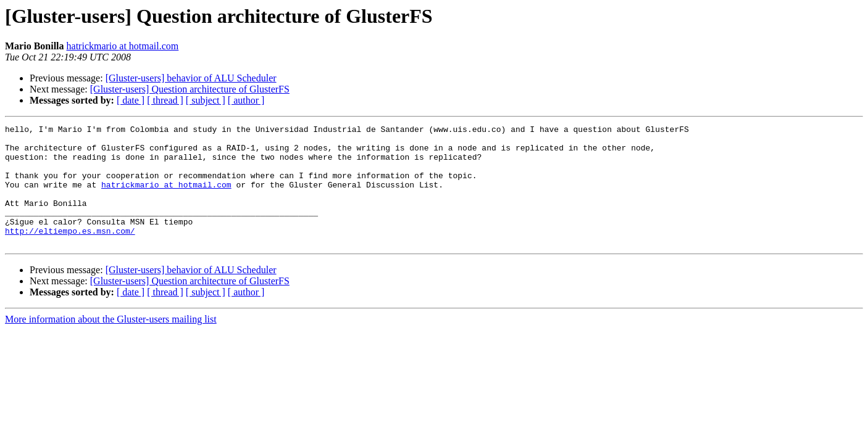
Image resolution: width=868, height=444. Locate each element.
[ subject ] (206, 100)
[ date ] (131, 100)
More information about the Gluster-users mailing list (111, 343)
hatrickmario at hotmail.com (123, 46)
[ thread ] (165, 100)
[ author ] (246, 100)
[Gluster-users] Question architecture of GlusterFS (190, 89)
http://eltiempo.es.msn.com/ (70, 253)
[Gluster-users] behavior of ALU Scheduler (191, 78)
